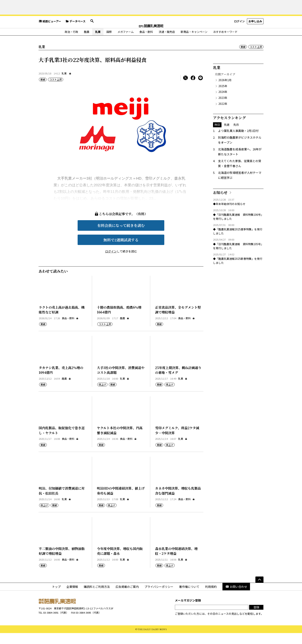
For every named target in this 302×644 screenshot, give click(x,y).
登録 (256, 618)
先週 (227, 136)
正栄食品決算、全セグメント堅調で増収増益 (178, 321)
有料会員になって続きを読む (121, 236)
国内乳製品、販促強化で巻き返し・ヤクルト (62, 441)
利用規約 (211, 597)
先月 (236, 136)
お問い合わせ (236, 597)
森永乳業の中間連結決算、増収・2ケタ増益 (176, 562)
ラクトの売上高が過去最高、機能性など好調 (62, 321)
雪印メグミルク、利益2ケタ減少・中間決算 (177, 441)
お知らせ (220, 203)
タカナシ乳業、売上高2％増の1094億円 (61, 381)
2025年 (223, 97)
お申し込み (255, 33)
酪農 (87, 42)
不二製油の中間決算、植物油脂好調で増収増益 (62, 562)
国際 (109, 42)
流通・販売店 (167, 42)
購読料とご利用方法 (97, 597)
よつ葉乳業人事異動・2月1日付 (238, 142)
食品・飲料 (146, 42)
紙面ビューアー (50, 34)
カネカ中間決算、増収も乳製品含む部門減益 (178, 502)
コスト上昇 (256, 58)
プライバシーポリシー (159, 597)
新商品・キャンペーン (194, 42)
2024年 (223, 103)
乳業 (98, 42)
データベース (75, 34)
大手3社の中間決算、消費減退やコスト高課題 (121, 381)
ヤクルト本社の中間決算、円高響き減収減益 (120, 441)
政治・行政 (71, 42)
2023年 (223, 109)
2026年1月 (225, 91)
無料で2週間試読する (121, 251)
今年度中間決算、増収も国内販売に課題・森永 (120, 562)
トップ (56, 597)
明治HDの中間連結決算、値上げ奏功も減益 (121, 502)
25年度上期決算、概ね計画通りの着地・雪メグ (178, 381)
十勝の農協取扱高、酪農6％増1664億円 (119, 321)
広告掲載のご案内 (127, 597)
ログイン (239, 33)
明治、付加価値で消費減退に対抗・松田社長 (62, 502)
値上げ (102, 395)
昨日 (217, 136)
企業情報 (72, 597)
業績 (243, 58)
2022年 (223, 115)
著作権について (189, 597)
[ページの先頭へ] (259, 590)
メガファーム (126, 42)
